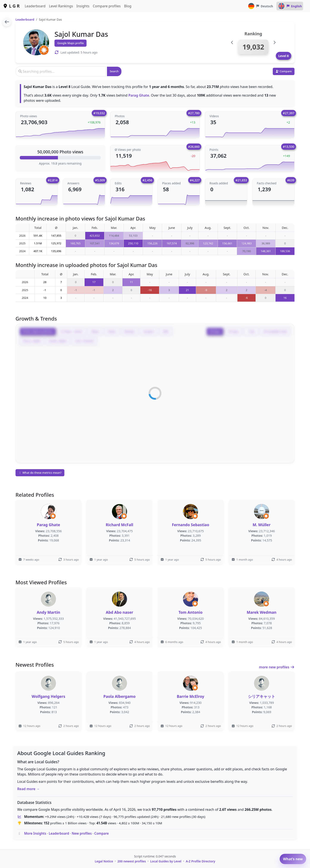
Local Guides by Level (166, 861)
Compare (102, 833)
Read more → (29, 789)
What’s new (293, 859)
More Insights (35, 833)
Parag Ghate (139, 95)
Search (114, 71)
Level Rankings (61, 6)
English (290, 6)
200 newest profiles (132, 861)
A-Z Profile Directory (201, 861)
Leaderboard (35, 6)
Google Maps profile (71, 43)
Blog (128, 6)
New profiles (82, 833)
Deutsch (260, 6)
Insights (83, 6)
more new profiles (277, 667)
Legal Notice (104, 861)
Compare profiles (107, 6)
